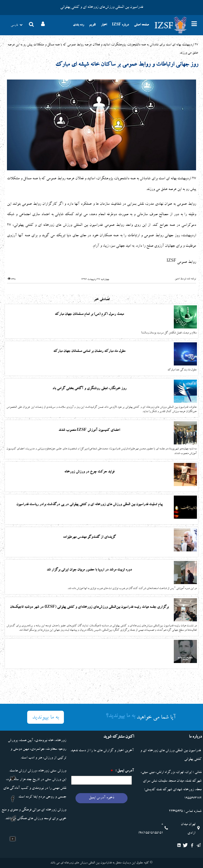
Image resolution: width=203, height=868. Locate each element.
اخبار (104, 25)
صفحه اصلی (141, 25)
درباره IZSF (120, 25)
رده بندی (78, 25)
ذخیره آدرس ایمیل (101, 798)
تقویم (92, 25)
